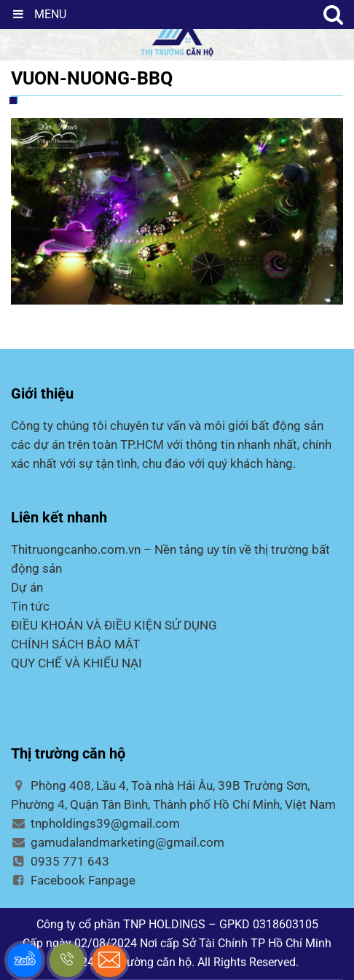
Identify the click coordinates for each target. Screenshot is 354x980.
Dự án (27, 587)
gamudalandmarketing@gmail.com (118, 842)
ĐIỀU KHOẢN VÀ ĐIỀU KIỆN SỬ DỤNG (114, 625)
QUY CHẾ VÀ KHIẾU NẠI (76, 663)
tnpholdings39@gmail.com (95, 823)
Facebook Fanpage (73, 880)
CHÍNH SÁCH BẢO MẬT (75, 644)
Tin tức (30, 606)
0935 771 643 (60, 861)
